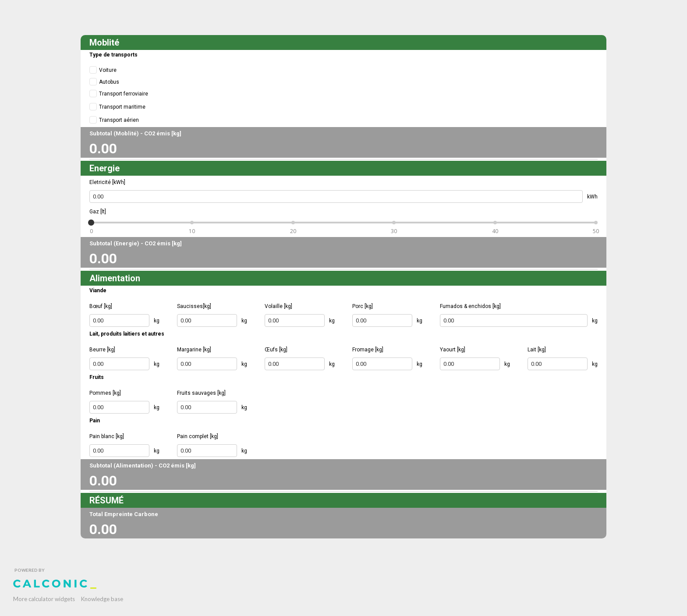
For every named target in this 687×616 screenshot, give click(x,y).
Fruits (97, 377)
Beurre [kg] (102, 350)
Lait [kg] (537, 350)
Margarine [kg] (194, 350)
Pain (95, 421)
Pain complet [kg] (198, 436)
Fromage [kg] (368, 350)
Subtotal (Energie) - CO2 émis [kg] (136, 243)
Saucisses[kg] (194, 306)
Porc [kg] (363, 306)
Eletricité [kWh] (107, 182)
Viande (98, 290)
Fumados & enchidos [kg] (470, 306)
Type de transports (113, 55)
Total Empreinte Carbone (124, 514)
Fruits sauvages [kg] (201, 393)
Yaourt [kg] (453, 350)
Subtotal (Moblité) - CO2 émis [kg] (135, 133)
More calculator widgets (44, 599)
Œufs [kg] (276, 350)
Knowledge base (102, 599)
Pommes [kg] (105, 393)
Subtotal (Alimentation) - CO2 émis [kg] (143, 466)
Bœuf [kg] (101, 306)
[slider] (91, 223)
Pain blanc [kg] (107, 436)
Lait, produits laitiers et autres (127, 334)
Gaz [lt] (98, 212)
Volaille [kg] (278, 306)
